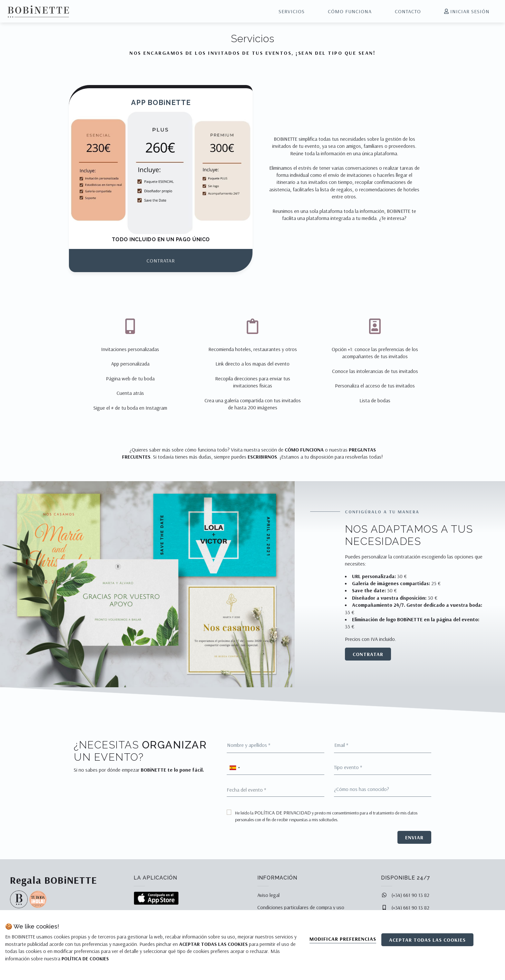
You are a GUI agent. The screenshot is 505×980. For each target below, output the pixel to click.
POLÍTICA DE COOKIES (85, 959)
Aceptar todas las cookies (427, 940)
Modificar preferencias (343, 939)
